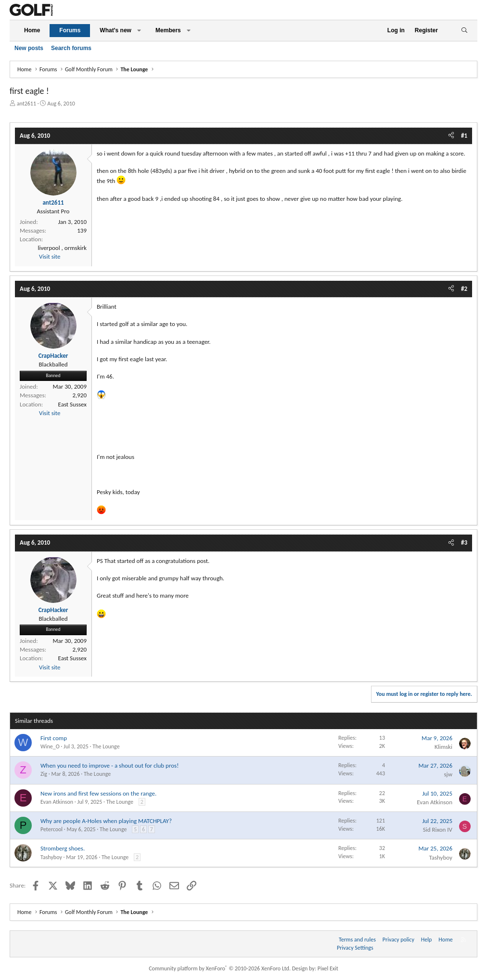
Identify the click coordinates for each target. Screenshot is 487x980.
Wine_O (50, 746)
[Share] (451, 136)
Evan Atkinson (57, 802)
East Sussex (72, 404)
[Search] (464, 31)
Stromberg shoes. (63, 848)
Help (427, 940)
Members (168, 30)
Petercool (51, 829)
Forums (70, 30)
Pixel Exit (328, 968)
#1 (464, 136)
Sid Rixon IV (438, 830)
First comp (54, 738)
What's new (115, 30)
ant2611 (26, 104)
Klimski (443, 747)
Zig (44, 774)
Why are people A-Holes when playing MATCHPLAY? (106, 821)
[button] (139, 31)
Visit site (50, 256)
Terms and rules (357, 940)
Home (32, 30)
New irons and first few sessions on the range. (98, 793)
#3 (464, 542)
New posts (29, 48)
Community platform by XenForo (220, 968)
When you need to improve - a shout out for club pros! (109, 765)
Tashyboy (51, 857)
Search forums (71, 48)
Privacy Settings (355, 948)
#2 (464, 289)
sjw (449, 774)
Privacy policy (398, 940)
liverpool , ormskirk (62, 248)
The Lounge (106, 746)
